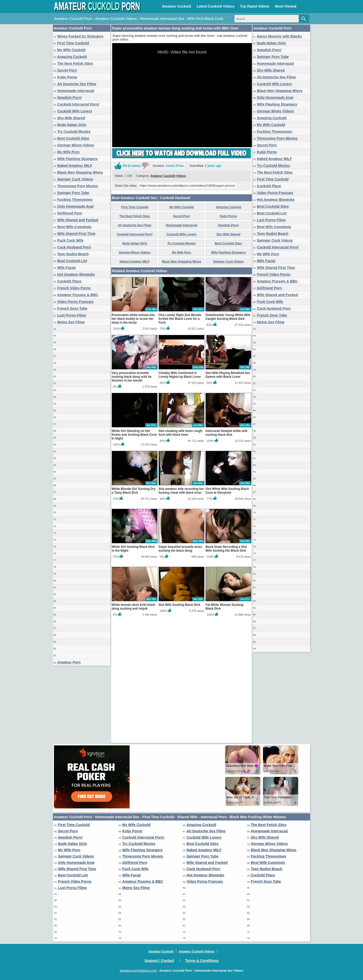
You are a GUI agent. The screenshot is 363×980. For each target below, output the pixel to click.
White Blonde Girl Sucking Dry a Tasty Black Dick (134, 609)
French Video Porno (74, 288)
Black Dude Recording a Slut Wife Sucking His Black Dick (226, 667)
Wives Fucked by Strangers (80, 36)
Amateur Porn (69, 662)
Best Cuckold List (72, 261)
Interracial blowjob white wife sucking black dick (226, 551)
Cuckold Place (69, 281)
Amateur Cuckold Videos (168, 235)
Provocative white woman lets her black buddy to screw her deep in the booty (133, 437)
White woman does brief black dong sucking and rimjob (133, 725)
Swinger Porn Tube (73, 193)
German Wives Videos (76, 145)
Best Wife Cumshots (74, 227)
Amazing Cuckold (72, 57)
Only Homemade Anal (75, 206)
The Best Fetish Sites (75, 64)
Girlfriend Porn (70, 213)
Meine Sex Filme (71, 322)
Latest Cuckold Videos (216, 6)
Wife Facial (66, 268)
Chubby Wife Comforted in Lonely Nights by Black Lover (180, 493)
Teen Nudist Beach (73, 254)
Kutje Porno (67, 77)
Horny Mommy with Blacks (279, 36)
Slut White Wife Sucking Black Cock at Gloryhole (227, 609)
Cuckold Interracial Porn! (78, 104)
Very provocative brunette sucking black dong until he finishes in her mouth (132, 495)
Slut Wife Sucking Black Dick (179, 723)
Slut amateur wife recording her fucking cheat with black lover (181, 609)
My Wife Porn (68, 152)
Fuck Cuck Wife (70, 240)
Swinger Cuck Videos (75, 179)
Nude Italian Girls (72, 125)
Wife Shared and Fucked (78, 220)
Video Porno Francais (75, 302)
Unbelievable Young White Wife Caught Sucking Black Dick (228, 435)
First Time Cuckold (73, 43)
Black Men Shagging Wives (80, 172)
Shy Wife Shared (71, 118)
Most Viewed (286, 6)
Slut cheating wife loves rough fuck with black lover (180, 551)
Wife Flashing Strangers (77, 159)
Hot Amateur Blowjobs (76, 274)
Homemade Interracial (76, 91)
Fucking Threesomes (75, 200)
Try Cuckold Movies (74, 132)
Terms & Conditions (202, 961)
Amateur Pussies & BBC (78, 295)
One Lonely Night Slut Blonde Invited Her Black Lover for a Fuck (180, 437)
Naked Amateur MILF (75, 166)
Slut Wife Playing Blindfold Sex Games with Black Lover (228, 493)
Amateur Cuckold (176, 6)
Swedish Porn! (69, 98)
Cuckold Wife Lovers (75, 111)
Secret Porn (67, 70)
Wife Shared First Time (76, 234)
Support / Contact (159, 961)
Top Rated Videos (255, 6)
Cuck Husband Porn (74, 247)
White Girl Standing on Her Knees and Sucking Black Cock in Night (134, 553)
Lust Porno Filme (72, 315)
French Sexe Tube (72, 308)
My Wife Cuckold (71, 50)
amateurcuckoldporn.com (138, 971)
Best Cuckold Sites (73, 138)
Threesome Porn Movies (78, 186)
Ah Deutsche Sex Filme (77, 84)
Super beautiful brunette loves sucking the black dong (180, 667)
